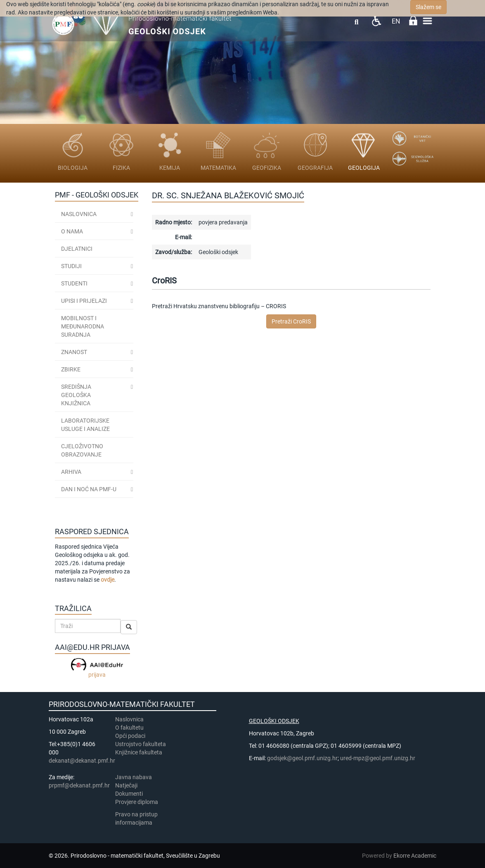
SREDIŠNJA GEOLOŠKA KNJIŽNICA (76, 395)
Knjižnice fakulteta (139, 752)
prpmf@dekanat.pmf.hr (79, 785)
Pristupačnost (376, 21)
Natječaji (126, 785)
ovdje (108, 580)
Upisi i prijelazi (84, 301)
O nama (72, 231)
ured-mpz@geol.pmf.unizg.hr (378, 758)
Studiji (71, 266)
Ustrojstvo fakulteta (141, 744)
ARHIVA (71, 472)
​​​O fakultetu (129, 728)
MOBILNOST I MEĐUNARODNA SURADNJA (83, 326)
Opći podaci (130, 736)
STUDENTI (74, 283)
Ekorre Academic (415, 856)
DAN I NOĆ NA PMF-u (89, 489)
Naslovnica (79, 214)
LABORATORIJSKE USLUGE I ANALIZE (85, 425)
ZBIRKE (71, 369)
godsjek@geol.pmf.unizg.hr (302, 758)
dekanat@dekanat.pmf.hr (82, 761)
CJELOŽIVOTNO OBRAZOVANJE (82, 450)
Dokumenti (129, 794)
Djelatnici (77, 249)
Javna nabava (134, 777)
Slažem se (428, 7)
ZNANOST (74, 352)
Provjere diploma (137, 802)
